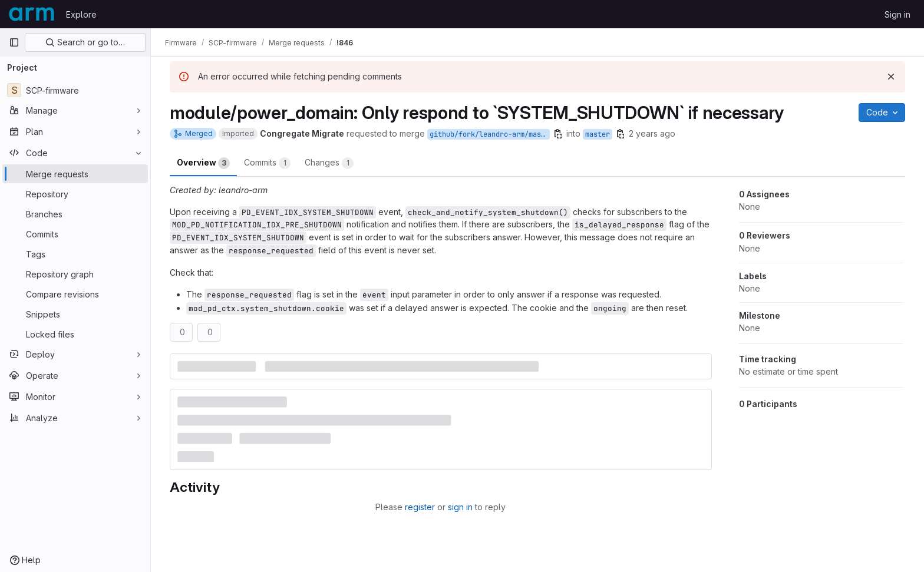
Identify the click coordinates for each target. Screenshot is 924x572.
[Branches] (75, 214)
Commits (267, 163)
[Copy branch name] (558, 134)
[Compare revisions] (75, 294)
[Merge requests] (75, 174)
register (420, 507)
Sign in (897, 14)
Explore (81, 14)
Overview (203, 163)
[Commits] (75, 234)
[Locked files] (75, 334)
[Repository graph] (75, 274)
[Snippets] (75, 314)
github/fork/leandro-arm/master (490, 134)
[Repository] (75, 194)
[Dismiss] (891, 77)
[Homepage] (32, 14)
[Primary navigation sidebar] (14, 42)
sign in (460, 507)
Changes (329, 163)
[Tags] (75, 254)
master (598, 134)
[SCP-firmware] (75, 90)
